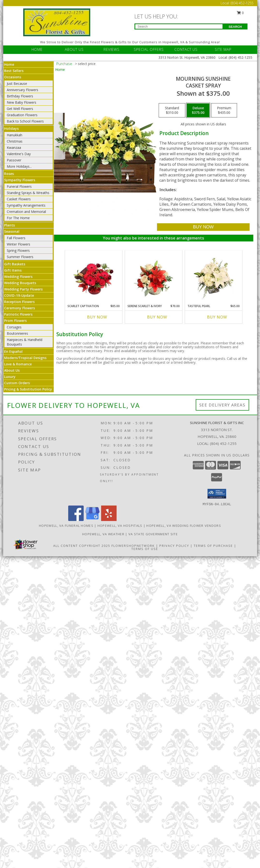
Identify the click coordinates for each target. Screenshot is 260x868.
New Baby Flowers (22, 102)
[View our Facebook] (76, 520)
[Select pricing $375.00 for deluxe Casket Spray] (198, 110)
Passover (14, 160)
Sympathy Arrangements (26, 205)
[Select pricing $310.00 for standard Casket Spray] (172, 110)
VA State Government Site (153, 534)
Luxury (10, 377)
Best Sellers (14, 71)
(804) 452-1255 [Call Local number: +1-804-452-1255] (242, 3)
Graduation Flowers (22, 115)
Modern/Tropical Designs (25, 358)
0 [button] (240, 13)
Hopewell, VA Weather (103, 534)
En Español (13, 351)
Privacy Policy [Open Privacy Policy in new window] (174, 546)
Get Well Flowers (20, 109)
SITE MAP (223, 49)
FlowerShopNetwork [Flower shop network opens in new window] (133, 546)
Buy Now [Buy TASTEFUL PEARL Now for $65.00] (217, 317)
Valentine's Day (19, 154)
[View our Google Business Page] (92, 520)
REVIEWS (111, 49)
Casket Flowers (19, 199)
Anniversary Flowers (22, 90)
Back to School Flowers (25, 121)
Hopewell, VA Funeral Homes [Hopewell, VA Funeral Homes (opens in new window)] (66, 526)
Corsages (14, 327)
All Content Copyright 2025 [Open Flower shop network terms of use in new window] (82, 546)
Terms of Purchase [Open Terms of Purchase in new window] (213, 546)
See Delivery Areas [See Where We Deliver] (222, 405)
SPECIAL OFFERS (149, 49)
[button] (217, 494)
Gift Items (13, 270)
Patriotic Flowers (18, 314)
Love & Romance (18, 364)
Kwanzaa (14, 148)
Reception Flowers (19, 302)
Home (9, 64)
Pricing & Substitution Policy (28, 389)
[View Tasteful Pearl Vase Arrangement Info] (213, 276)
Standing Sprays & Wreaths (28, 193)
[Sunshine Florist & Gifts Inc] (57, 22)
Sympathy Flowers (20, 180)
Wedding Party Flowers (23, 289)
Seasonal (12, 231)
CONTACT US (186, 49)
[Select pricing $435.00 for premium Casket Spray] (224, 110)
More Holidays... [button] (19, 166)
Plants (9, 225)
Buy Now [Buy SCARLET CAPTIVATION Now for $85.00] (97, 317)
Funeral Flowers (19, 186)
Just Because (17, 83)
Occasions (13, 77)
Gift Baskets (15, 264)
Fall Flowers (16, 238)
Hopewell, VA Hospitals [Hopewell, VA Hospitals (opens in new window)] (120, 526)
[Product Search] (179, 26)
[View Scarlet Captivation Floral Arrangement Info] (93, 276)
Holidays (11, 128)
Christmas (15, 141)
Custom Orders (17, 383)
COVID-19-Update (19, 295)
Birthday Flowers (20, 96)
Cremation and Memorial (26, 212)
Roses (9, 174)
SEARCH (235, 27)
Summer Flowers (20, 257)
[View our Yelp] (109, 520)
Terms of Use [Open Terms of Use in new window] (145, 549)
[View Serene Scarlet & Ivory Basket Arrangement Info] (153, 276)
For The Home (18, 218)
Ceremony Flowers (19, 308)
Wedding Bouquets (20, 283)
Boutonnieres (17, 333)
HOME (37, 49)
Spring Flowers (18, 250)
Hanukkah (15, 135)
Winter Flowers (19, 244)
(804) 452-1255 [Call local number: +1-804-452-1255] (223, 443)
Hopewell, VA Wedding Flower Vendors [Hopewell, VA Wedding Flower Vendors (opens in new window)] (184, 526)
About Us (12, 370)
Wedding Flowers (18, 277)
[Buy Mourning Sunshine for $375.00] (203, 227)
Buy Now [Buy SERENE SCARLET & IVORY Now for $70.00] (157, 317)
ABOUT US (74, 49)
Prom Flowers (15, 321)
